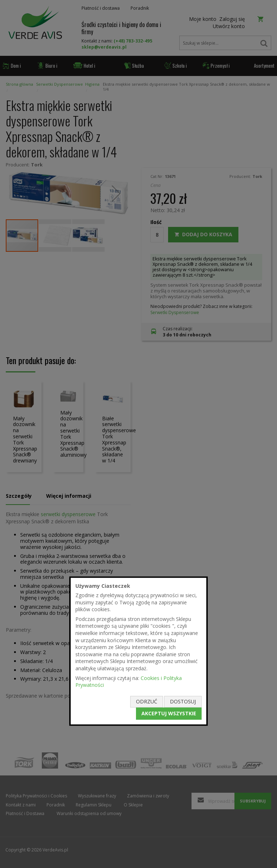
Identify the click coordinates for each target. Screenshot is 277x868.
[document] (138, 651)
